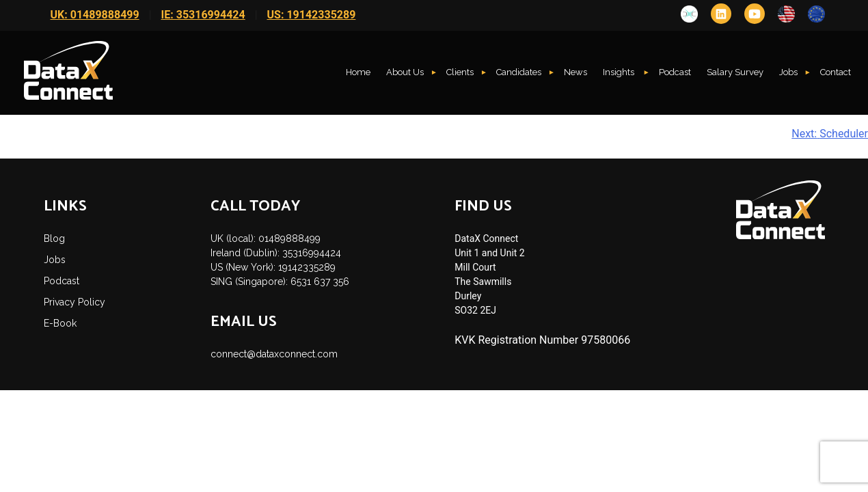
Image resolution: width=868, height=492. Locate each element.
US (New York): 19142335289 (273, 267)
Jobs (788, 72)
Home (358, 72)
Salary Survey (735, 72)
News (575, 72)
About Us (405, 72)
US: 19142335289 (312, 15)
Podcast (675, 72)
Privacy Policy (74, 302)
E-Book (60, 323)
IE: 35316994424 (203, 15)
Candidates (519, 72)
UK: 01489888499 (95, 15)
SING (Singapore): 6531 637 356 (280, 282)
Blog (54, 238)
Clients (460, 72)
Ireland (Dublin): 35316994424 (276, 253)
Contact (836, 72)
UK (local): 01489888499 (266, 238)
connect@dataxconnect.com (274, 354)
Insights (620, 72)
